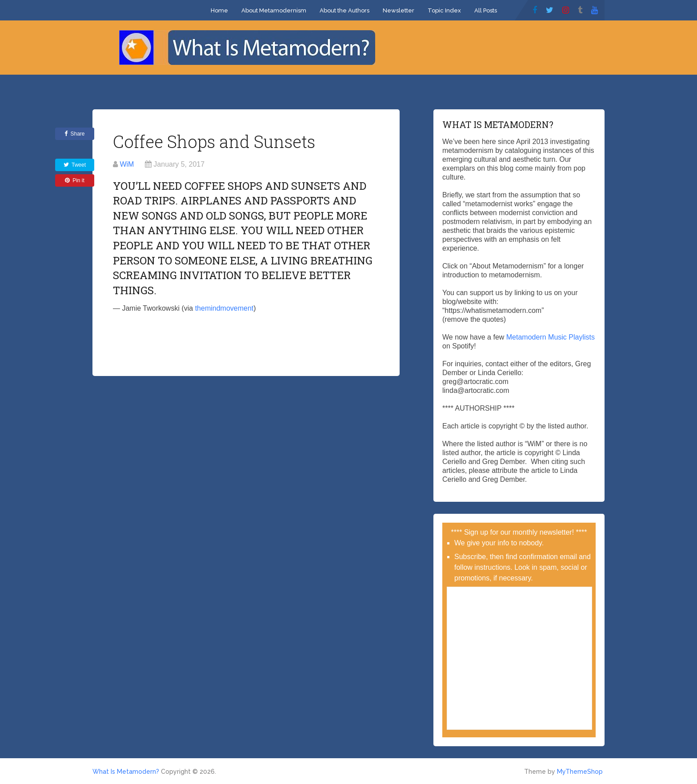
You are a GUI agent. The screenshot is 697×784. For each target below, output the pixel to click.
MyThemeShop (580, 772)
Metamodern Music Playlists (551, 337)
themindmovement (224, 308)
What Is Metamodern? (126, 772)
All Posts (486, 10)
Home (219, 10)
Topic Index (444, 10)
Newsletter (399, 10)
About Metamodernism (274, 10)
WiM (127, 164)
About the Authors (344, 10)
